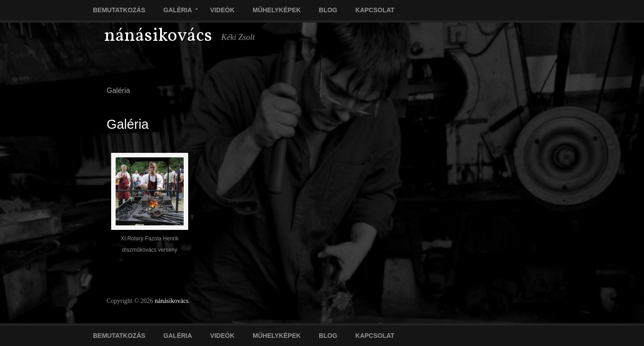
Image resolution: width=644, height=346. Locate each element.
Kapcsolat (375, 10)
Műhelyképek (277, 10)
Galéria (176, 11)
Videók (222, 10)
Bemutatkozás (119, 10)
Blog (328, 10)
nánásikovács (158, 36)
